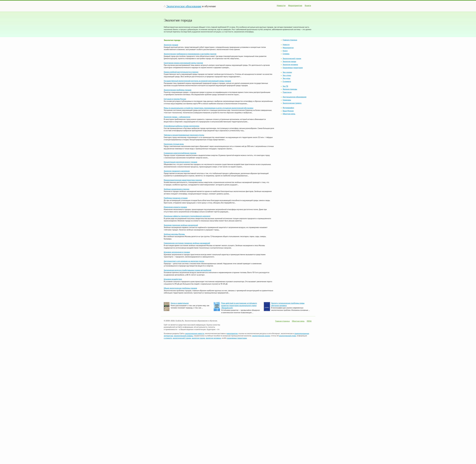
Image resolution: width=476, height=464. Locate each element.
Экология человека (290, 65)
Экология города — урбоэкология (177, 117)
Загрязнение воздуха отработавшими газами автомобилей (187, 270)
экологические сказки (261, 336)
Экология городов (171, 45)
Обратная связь (289, 114)
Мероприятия (295, 6)
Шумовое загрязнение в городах (177, 252)
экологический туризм (182, 338)
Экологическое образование (184, 6)
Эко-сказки (287, 72)
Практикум (287, 92)
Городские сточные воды (174, 144)
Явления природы (290, 89)
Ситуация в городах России (175, 99)
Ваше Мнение (288, 111)
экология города (198, 338)
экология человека (213, 338)
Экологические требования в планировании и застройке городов (190, 54)
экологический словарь (183, 336)
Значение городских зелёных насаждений (181, 225)
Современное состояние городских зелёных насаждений (187, 243)
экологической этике (288, 336)
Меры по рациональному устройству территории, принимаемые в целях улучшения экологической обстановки (208, 108)
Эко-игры (286, 78)
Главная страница (290, 40)
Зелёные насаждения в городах (177, 189)
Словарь (286, 54)
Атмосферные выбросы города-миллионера (181, 126)
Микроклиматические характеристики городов (183, 180)
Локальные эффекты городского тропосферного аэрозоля (187, 216)
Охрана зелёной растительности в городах (181, 72)
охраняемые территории (237, 338)
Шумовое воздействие (173, 279)
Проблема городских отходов (176, 198)
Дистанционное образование (294, 97)
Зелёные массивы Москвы (174, 234)
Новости (281, 6)
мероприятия (232, 334)
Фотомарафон (288, 108)
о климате (168, 338)
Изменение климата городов (175, 207)
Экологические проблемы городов (178, 90)
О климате (287, 82)
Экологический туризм (292, 59)
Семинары (287, 100)
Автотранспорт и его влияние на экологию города (184, 261)
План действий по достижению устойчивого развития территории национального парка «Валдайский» (239, 306)
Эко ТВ (285, 86)
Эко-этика (287, 75)
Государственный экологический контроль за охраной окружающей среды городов (197, 81)
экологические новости (195, 334)
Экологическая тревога (292, 103)
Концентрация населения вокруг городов (180, 162)
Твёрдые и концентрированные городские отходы (184, 135)
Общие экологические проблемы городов (180, 288)
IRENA (309, 321)
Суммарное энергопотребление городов (180, 153)
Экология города (289, 62)
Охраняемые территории (293, 68)
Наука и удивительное (180, 303)
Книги (308, 6)
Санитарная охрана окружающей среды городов (183, 63)
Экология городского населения (177, 171)
